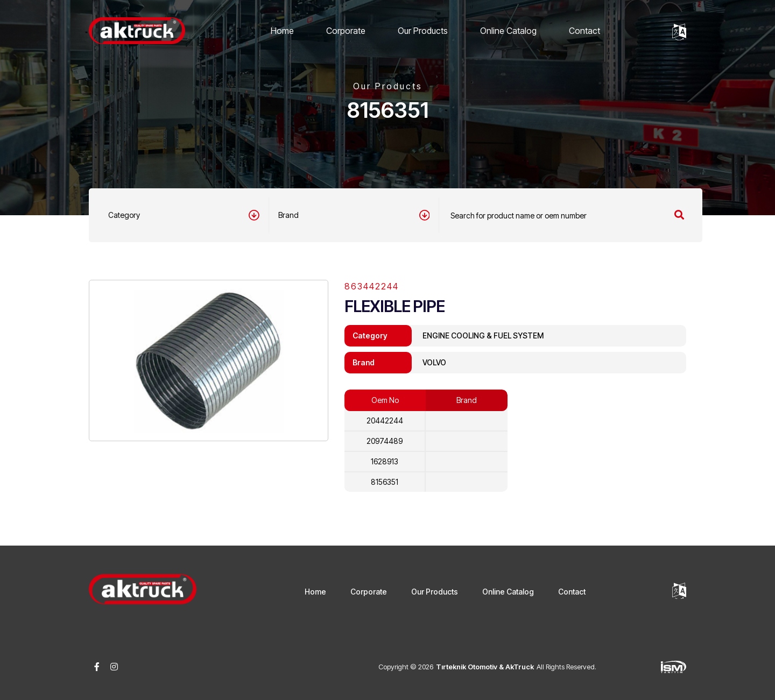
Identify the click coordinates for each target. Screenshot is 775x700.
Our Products (423, 31)
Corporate (346, 31)
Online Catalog (508, 31)
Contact (584, 31)
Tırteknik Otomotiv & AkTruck (485, 667)
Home (282, 31)
